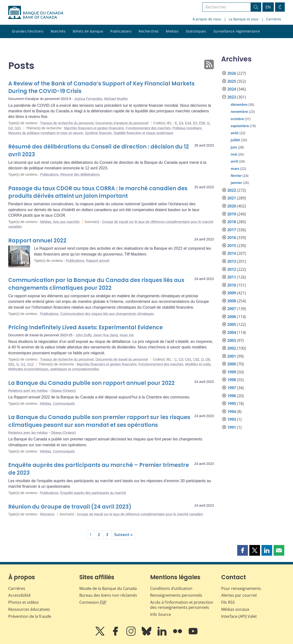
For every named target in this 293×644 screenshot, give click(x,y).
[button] (243, 550)
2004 (232, 332)
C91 (188, 359)
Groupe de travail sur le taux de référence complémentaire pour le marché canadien (140, 514)
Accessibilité (19, 595)
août (235, 133)
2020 (232, 206)
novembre (239, 111)
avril (234, 161)
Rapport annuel (98, 261)
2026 (232, 73)
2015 (232, 246)
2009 (232, 293)
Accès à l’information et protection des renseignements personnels (182, 605)
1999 (232, 372)
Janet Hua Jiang (106, 335)
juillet (235, 140)
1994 (232, 412)
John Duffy (83, 335)
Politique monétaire (187, 128)
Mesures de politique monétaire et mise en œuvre (46, 133)
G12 (31, 364)
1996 (232, 396)
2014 (232, 253)
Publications (121, 31)
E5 (195, 123)
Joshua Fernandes (88, 99)
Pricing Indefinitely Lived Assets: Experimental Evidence (85, 327)
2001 (232, 356)
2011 (232, 277)
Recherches (149, 31)
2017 (232, 230)
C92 (196, 359)
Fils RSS (228, 602)
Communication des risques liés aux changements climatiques (107, 314)
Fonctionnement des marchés (148, 128)
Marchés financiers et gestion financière (94, 128)
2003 (232, 340)
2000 (232, 364)
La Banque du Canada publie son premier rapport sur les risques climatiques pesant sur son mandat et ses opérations (99, 421)
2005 (232, 324)
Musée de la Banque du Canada (108, 588)
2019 (232, 214)
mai (234, 154)
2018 (232, 222)
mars (235, 169)
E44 (188, 123)
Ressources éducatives (29, 609)
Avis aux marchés (66, 222)
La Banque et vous (244, 19)
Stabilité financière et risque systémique (143, 133)
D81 (11, 364)
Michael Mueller (116, 99)
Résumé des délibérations (80, 174)
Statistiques (196, 31)
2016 (232, 238)
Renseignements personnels (176, 595)
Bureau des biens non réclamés (108, 595)
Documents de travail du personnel (122, 359)
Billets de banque (88, 31)
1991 (232, 427)
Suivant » (123, 535)
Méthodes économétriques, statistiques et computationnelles (54, 369)
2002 (232, 348)
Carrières (274, 19)
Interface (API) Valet (239, 616)
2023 (232, 97)
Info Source (161, 614)
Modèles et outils (198, 364)
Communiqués (64, 404)
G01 (18, 128)
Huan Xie (127, 335)
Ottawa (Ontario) (63, 391)
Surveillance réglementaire (237, 31)
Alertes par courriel (239, 595)
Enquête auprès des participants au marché (93, 493)
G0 (11, 128)
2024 (232, 89)
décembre (239, 104)
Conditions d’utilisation (171, 588)
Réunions (47, 514)
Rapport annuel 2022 (37, 241)
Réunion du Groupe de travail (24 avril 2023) (70, 507)
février (236, 176)
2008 (232, 301)
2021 (232, 198)
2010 (232, 285)
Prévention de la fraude (30, 616)
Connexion (93, 602)
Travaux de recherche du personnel (67, 123)
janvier (236, 183)
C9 (181, 359)
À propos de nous (207, 19)
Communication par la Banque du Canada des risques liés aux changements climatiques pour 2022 (96, 284)
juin (234, 147)
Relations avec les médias (28, 391)
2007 (232, 309)
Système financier (98, 133)
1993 (232, 419)
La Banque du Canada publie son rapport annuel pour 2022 (91, 383)
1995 (232, 404)
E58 (202, 123)
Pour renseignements (241, 588)
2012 (232, 269)
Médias (172, 31)
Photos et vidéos (24, 602)
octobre (237, 119)
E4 (181, 123)
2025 (232, 81)
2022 (232, 190)
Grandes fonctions (28, 31)
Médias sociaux (235, 609)
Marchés (58, 31)
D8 (208, 359)
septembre (240, 126)
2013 (232, 261)
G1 (23, 364)
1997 (232, 388)
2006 (232, 317)
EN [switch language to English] (268, 7)
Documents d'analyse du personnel (122, 123)
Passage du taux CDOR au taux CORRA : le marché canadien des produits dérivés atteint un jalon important (98, 192)
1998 (232, 380)
